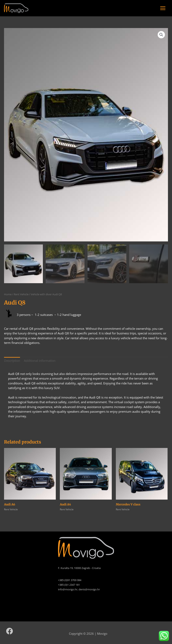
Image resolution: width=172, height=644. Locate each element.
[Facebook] (9, 631)
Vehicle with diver (41, 294)
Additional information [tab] (40, 361)
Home (8, 294)
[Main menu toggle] (163, 8)
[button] (161, 35)
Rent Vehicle (21, 294)
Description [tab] (12, 361)
